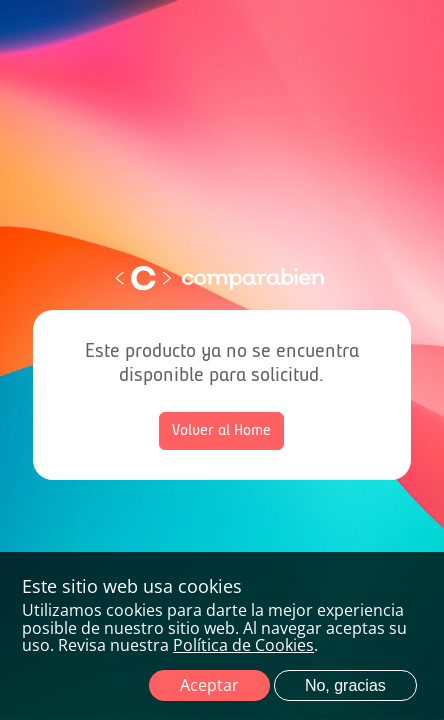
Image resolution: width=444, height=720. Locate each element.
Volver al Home (221, 431)
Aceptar (209, 685)
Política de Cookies (243, 645)
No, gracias (345, 685)
